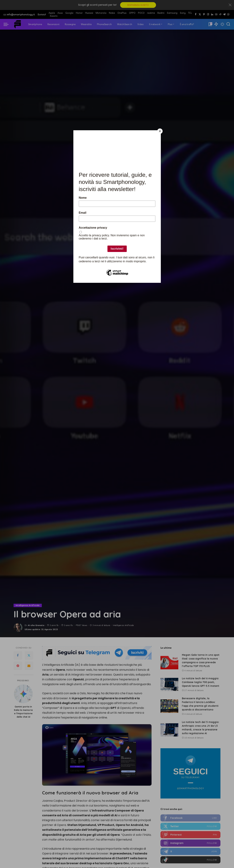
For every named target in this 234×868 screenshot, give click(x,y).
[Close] (160, 131)
